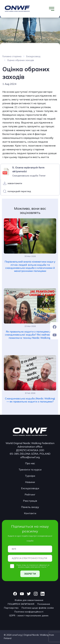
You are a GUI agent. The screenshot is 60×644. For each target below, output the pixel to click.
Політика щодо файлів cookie (38, 608)
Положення (44, 604)
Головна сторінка (12, 56)
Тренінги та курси (30, 470)
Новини (30, 482)
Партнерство (11, 608)
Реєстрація (30, 501)
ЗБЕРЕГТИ (30, 574)
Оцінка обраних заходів (21, 60)
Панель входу (30, 507)
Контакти (30, 513)
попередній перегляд (19, 191)
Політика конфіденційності (29, 612)
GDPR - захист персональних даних (29, 616)
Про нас (30, 463)
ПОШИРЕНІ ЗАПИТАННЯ (21, 604)
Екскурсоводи (30, 488)
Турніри (30, 476)
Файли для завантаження (29, 600)
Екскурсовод (33, 56)
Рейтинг (30, 494)
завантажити (15, 183)
